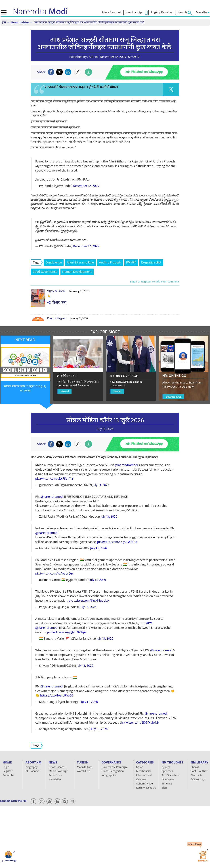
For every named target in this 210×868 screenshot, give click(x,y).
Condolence (54, 262)
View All (65, 391)
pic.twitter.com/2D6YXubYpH (139, 723)
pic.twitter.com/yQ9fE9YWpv (67, 632)
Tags (37, 262)
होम (4, 22)
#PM (149, 623)
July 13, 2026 (101, 485)
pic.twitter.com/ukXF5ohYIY (54, 479)
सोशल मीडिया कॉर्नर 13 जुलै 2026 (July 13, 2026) (25, 388)
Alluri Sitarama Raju (80, 262)
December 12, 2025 (86, 186)
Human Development (77, 272)
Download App (174, 397)
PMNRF (131, 262)
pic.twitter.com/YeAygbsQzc (54, 574)
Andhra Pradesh (110, 262)
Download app (10, 861)
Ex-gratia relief (151, 262)
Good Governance (45, 272)
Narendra (40, 12)
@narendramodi (126, 465)
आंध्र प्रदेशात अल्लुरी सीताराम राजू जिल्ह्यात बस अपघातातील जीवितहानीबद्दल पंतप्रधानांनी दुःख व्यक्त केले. (89, 22)
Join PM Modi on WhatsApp (144, 72)
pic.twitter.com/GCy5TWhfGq (117, 542)
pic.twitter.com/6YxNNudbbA (89, 601)
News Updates (20, 22)
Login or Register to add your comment (155, 282)
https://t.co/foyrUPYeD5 (57, 696)
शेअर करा (57, 303)
